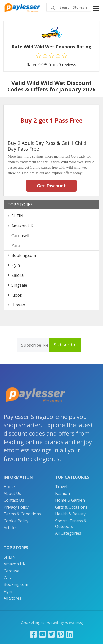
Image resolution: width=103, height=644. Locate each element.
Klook (17, 295)
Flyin (16, 265)
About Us (12, 493)
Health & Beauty (70, 514)
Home (9, 487)
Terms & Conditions (22, 514)
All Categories (68, 533)
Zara (16, 246)
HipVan (18, 305)
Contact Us (14, 500)
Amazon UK (22, 226)
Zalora (18, 275)
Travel (61, 487)
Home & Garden (70, 500)
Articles (11, 528)
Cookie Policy (16, 521)
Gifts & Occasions (71, 507)
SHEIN (17, 216)
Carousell (20, 236)
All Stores (13, 598)
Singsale (19, 285)
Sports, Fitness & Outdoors (71, 524)
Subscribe (65, 345)
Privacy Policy (16, 507)
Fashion (63, 493)
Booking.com (24, 255)
